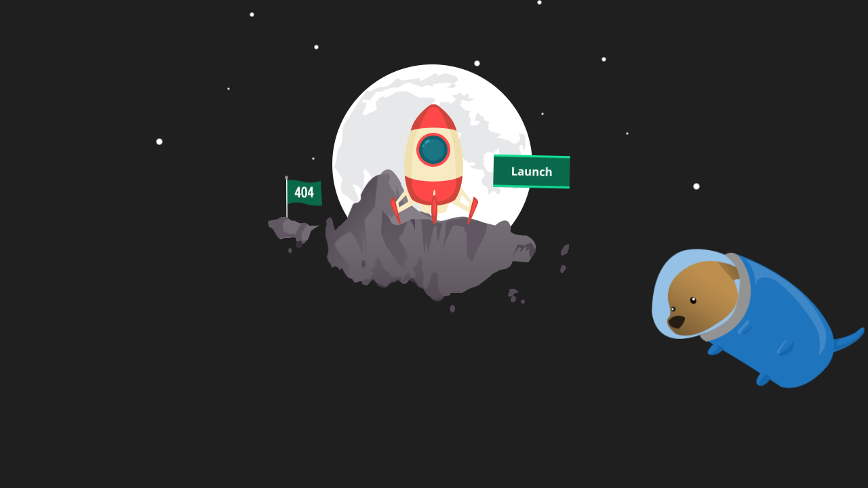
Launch (532, 171)
